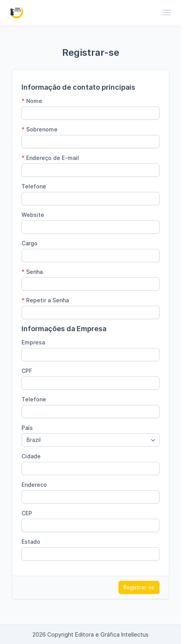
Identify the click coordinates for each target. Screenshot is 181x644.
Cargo (30, 243)
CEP (27, 513)
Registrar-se (139, 587)
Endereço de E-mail (50, 158)
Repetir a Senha (45, 300)
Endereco (34, 485)
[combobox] (90, 440)
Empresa (33, 342)
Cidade (31, 456)
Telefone (34, 186)
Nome (32, 101)
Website (33, 215)
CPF (27, 371)
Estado (31, 542)
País (27, 428)
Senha (32, 272)
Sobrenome (39, 129)
